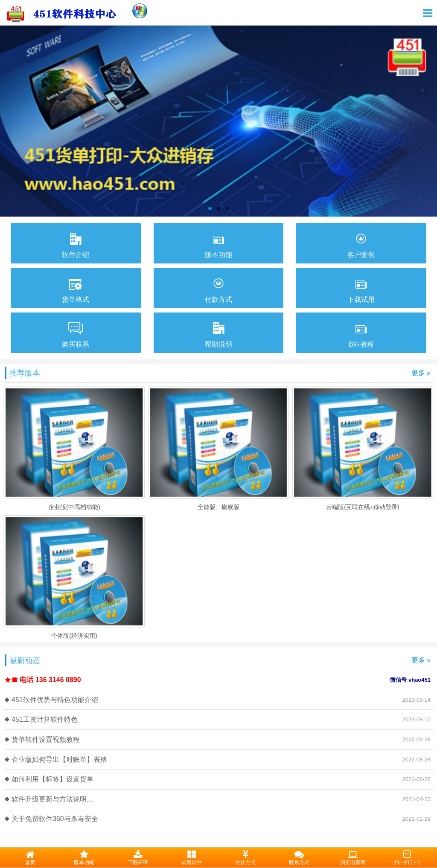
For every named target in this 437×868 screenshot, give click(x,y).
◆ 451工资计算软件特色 (41, 719)
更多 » (421, 373)
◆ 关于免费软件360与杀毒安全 (51, 819)
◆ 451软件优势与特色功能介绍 (51, 700)
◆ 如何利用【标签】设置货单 (49, 779)
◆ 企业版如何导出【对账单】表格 (56, 759)
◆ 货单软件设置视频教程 (42, 739)
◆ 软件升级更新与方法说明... (48, 799)
